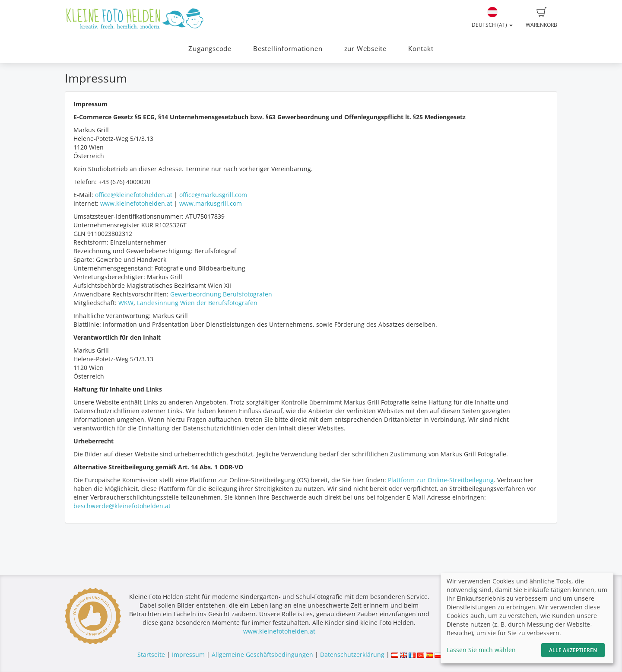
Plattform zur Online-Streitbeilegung (441, 480)
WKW (126, 303)
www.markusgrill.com (211, 203)
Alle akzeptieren (573, 650)
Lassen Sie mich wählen (481, 650)
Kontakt (421, 49)
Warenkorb (541, 18)
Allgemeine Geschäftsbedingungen (262, 654)
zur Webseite (365, 49)
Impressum (188, 654)
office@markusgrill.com (213, 195)
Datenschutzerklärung (352, 654)
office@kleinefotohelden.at (134, 195)
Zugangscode (210, 49)
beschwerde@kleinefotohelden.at (122, 506)
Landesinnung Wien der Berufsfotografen (197, 303)
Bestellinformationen (288, 49)
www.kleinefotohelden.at (136, 203)
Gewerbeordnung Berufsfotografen (221, 294)
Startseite (151, 654)
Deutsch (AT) (492, 18)
